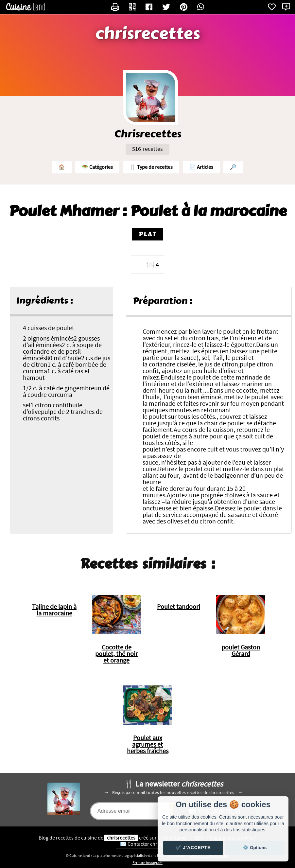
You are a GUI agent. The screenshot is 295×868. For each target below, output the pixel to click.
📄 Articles (201, 167)
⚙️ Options (255, 848)
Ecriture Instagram (147, 863)
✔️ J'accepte (193, 848)
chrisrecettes (148, 34)
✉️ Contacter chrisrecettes (149, 844)
